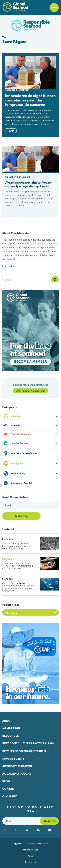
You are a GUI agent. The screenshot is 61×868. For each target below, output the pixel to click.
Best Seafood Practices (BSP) (24, 751)
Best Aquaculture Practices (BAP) (28, 743)
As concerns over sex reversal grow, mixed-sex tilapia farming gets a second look (18, 566)
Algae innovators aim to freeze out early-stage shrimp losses (28, 184)
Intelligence (9, 559)
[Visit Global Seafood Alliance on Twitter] (30, 830)
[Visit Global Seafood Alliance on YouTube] (53, 830)
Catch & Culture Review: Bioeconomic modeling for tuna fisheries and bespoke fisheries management (18, 587)
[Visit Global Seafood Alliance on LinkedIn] (41, 830)
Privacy (31, 856)
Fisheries (7, 539)
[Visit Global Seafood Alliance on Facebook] (19, 830)
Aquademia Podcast (18, 774)
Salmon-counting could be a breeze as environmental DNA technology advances (17, 546)
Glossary (10, 797)
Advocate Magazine (17, 766)
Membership (11, 728)
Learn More (9, 266)
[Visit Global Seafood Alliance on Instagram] (8, 830)
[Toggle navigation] (54, 8)
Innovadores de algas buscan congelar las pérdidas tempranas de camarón (30, 100)
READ (11, 131)
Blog (6, 781)
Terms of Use (31, 862)
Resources (10, 736)
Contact (9, 789)
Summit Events (13, 759)
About (7, 721)
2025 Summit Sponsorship (30, 391)
